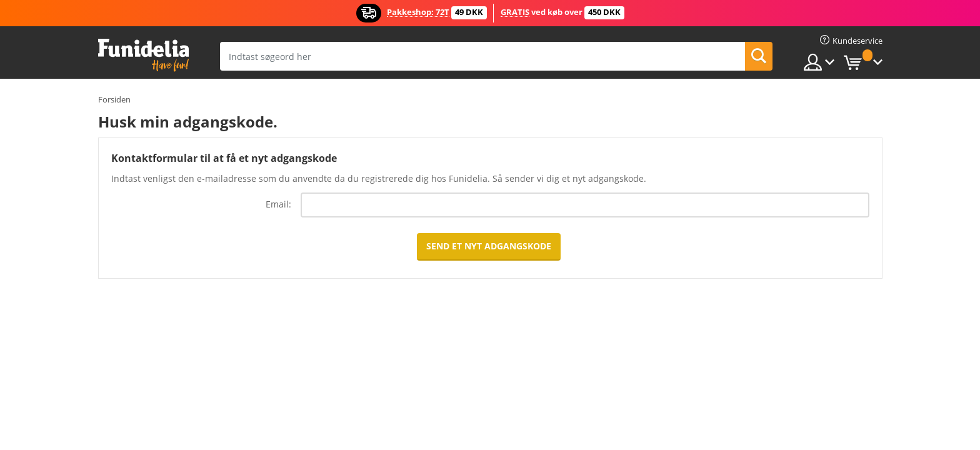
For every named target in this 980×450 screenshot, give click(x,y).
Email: (278, 204)
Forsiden (114, 99)
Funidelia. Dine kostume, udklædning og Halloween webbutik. (143, 55)
